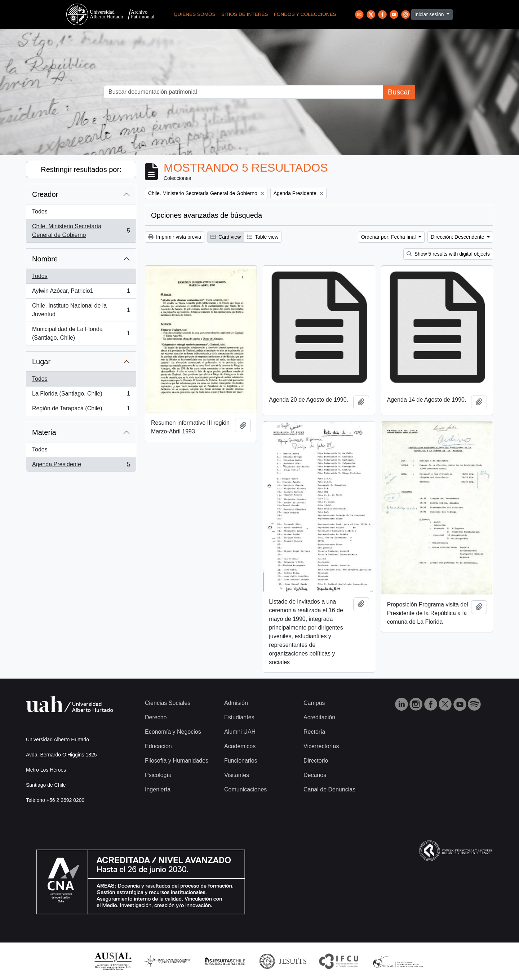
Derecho (156, 717)
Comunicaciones (245, 789)
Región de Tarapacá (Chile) (81, 410)
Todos (40, 211)
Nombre (45, 259)
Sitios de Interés (245, 14)
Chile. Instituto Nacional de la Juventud (81, 310)
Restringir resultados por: (81, 169)
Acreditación (319, 717)
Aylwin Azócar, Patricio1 (81, 292)
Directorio (316, 761)
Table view (263, 237)
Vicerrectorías (321, 746)
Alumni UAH (240, 732)
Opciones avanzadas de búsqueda (207, 215)
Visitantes (237, 775)
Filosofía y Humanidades (177, 761)
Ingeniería (158, 789)
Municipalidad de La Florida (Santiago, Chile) (81, 333)
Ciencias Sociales (168, 703)
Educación (158, 746)
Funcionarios (241, 761)
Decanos (315, 775)
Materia (44, 432)
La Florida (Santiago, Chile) (81, 395)
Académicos (240, 746)
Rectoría (314, 732)
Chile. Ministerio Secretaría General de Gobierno (81, 231)
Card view (226, 237)
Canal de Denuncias (329, 789)
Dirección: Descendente (458, 237)
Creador (45, 194)
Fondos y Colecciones (305, 14)
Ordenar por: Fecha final (389, 237)
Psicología (158, 775)
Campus (314, 703)
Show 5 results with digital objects (448, 254)
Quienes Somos (195, 14)
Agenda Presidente (81, 466)
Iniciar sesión (430, 14)
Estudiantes (239, 717)
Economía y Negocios (173, 732)
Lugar (41, 362)
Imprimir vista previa (175, 237)
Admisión (236, 703)
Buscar (399, 92)
